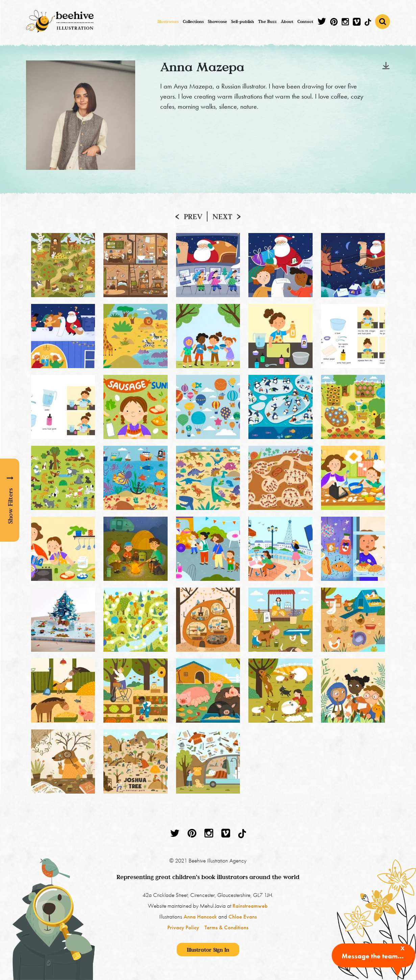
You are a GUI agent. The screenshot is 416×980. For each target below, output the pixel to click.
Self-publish (243, 21)
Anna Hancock (200, 917)
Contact (305, 21)
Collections (193, 21)
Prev (193, 216)
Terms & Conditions (226, 927)
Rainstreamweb (250, 906)
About (287, 21)
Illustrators (168, 21)
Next (222, 216)
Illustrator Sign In (208, 950)
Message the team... (373, 956)
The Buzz (267, 21)
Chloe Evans (243, 917)
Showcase (217, 21)
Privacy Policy (183, 927)
